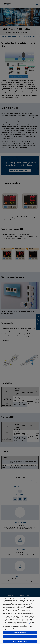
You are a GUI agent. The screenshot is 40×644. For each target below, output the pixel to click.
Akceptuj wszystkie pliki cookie (20, 641)
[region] (20, 620)
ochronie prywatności (18, 625)
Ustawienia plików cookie (20, 633)
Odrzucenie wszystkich (20, 637)
